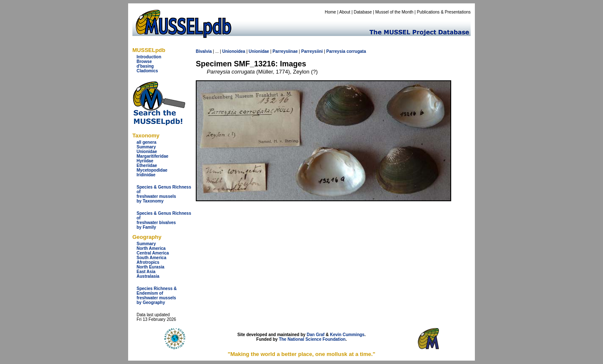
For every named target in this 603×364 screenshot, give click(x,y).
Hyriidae (145, 161)
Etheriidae (147, 166)
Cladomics (147, 71)
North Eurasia (151, 267)
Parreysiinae (285, 51)
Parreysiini (312, 51)
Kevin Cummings (347, 335)
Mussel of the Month (395, 12)
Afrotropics (148, 262)
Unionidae (147, 152)
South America (151, 258)
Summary (146, 147)
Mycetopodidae (152, 170)
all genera (147, 142)
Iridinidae (146, 175)
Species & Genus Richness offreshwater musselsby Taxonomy (164, 194)
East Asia (146, 272)
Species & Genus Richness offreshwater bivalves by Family (164, 220)
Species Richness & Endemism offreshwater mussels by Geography (157, 296)
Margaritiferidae (152, 156)
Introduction (149, 57)
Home (330, 12)
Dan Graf (315, 335)
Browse (144, 62)
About (345, 12)
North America (151, 248)
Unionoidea (233, 51)
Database (363, 12)
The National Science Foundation (312, 339)
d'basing (145, 66)
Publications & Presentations (444, 12)
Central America (153, 253)
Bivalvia (204, 51)
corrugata (356, 51)
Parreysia (336, 51)
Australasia (148, 276)
